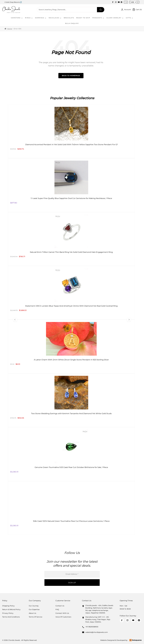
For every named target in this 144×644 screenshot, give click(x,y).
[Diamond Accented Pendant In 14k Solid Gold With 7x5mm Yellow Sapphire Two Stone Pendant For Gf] (71, 131)
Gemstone (17, 18)
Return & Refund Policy (11, 609)
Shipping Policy (8, 606)
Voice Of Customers (63, 617)
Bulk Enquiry (72, 23)
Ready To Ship (83, 18)
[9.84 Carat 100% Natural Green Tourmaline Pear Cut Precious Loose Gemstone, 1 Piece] (71, 508)
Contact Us (60, 606)
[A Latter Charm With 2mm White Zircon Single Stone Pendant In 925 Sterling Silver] (71, 347)
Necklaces (55, 18)
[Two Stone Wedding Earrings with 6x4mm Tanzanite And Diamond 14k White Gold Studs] (71, 400)
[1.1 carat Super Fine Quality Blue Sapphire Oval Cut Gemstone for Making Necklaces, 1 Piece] (71, 185)
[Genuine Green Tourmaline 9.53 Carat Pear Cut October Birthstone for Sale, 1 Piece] (71, 454)
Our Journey (34, 606)
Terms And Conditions (11, 617)
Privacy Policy (8, 613)
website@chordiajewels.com (97, 632)
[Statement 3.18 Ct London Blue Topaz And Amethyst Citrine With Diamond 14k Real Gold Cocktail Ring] (71, 293)
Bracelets (69, 18)
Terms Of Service (35, 617)
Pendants (98, 18)
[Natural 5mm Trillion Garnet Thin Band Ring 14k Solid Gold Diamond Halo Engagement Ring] (71, 239)
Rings (29, 18)
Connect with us (62, 613)
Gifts (130, 18)
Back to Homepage (71, 76)
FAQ (57, 609)
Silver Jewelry (115, 18)
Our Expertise (34, 609)
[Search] (101, 10)
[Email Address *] (72, 574)
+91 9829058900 (92, 627)
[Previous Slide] (15, 320)
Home (10, 29)
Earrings (41, 18)
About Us (32, 613)
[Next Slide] (129, 320)
